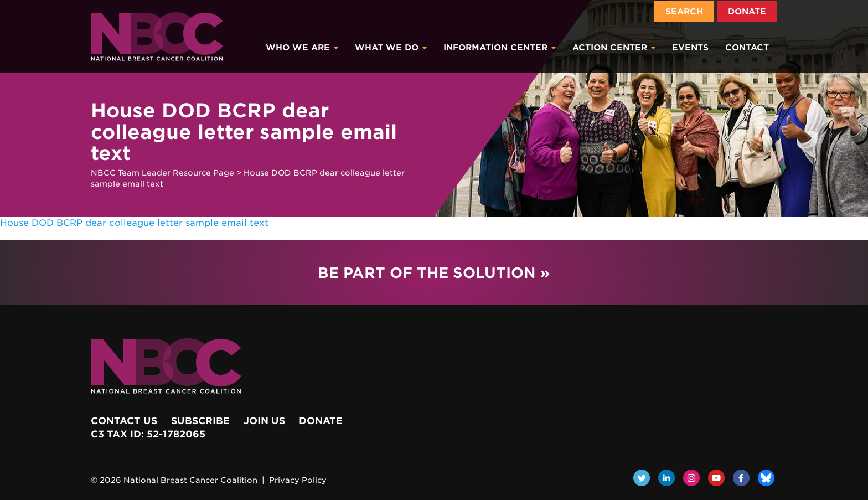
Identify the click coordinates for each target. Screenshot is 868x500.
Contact (747, 48)
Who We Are (302, 48)
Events (690, 48)
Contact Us (124, 421)
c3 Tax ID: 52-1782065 (148, 434)
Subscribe (200, 421)
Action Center (614, 48)
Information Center (500, 48)
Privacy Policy (298, 480)
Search (684, 12)
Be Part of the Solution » (434, 273)
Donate (747, 12)
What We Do (391, 48)
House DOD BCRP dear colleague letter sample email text (134, 223)
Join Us (264, 421)
